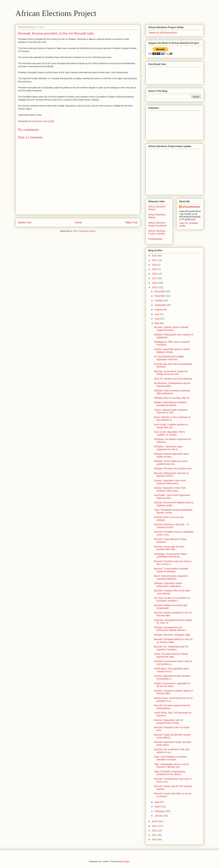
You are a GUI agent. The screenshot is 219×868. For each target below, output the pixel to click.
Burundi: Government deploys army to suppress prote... (174, 504)
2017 (155, 278)
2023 (155, 256)
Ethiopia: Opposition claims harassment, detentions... (168, 585)
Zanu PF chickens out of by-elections (173, 379)
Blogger (126, 861)
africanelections (191, 207)
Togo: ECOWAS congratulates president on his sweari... (170, 773)
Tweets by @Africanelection (163, 33)
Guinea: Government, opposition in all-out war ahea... (172, 685)
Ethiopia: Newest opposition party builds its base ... (171, 455)
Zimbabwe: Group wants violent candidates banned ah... (170, 555)
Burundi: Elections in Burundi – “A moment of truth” (172, 526)
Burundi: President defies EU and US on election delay (173, 641)
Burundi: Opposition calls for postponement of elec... (169, 721)
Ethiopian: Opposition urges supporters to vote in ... (168, 448)
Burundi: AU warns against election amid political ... (172, 707)
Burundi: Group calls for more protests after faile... (169, 548)
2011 (155, 835)
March (158, 807)
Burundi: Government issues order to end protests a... (173, 663)
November (160, 296)
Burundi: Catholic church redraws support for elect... (171, 329)
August (158, 310)
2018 (155, 274)
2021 (155, 260)
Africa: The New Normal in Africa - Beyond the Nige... (172, 655)
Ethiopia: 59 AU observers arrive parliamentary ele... (171, 463)
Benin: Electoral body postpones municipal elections (171, 577)
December (160, 291)
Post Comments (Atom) (84, 231)
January (159, 816)
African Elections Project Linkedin (157, 232)
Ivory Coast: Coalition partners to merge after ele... (171, 426)
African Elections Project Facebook (157, 224)
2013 (155, 826)
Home (78, 222)
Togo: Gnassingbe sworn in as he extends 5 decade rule (171, 766)
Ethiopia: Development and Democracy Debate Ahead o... (171, 629)
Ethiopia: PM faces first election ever (173, 468)
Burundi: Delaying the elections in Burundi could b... (171, 475)
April (157, 802)
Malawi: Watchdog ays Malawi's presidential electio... (171, 404)
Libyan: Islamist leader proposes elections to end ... (171, 411)
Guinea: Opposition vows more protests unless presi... (170, 482)
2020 (155, 265)
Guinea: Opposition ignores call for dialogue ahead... (172, 351)
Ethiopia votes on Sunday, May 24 (172, 398)
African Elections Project (56, 13)
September (161, 305)
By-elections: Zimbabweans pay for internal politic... (172, 385)
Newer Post (25, 222)
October (159, 301)
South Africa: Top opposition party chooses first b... (171, 670)
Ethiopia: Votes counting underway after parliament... (172, 392)
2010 (155, 840)
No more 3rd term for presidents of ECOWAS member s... (172, 599)
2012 (155, 831)
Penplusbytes (155, 239)
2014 (155, 821)
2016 (155, 283)
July (157, 314)
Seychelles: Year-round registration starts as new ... (172, 497)
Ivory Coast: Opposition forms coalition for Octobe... (169, 433)
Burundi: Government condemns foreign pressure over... (171, 373)
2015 (155, 287)
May (157, 323)
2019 (155, 269)
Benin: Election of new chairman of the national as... (172, 419)
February (160, 811)
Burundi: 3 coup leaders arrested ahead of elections (171, 570)
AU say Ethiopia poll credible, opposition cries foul (169, 358)
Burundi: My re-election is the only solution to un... (172, 751)
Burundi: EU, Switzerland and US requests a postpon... (171, 648)
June (157, 319)
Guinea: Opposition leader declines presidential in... (172, 677)
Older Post (131, 222)
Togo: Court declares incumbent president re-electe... (171, 758)
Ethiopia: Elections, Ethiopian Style (172, 635)
